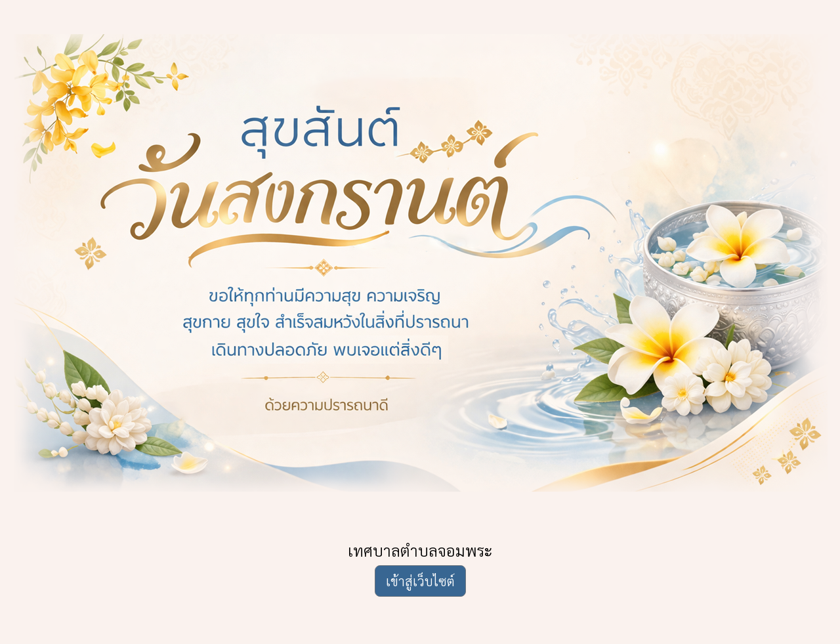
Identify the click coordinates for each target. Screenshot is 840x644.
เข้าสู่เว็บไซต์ (420, 581)
